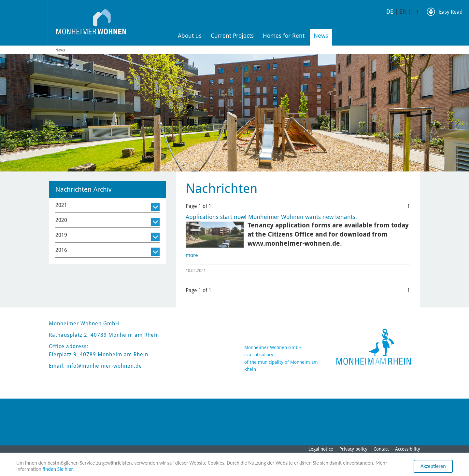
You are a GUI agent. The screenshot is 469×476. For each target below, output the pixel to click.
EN (403, 12)
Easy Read (451, 12)
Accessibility (408, 449)
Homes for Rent (284, 36)
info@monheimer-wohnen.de (104, 366)
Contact (381, 449)
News (321, 36)
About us (190, 36)
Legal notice (321, 449)
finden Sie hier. (58, 469)
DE (390, 12)
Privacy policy (353, 449)
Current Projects (232, 36)
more (192, 255)
